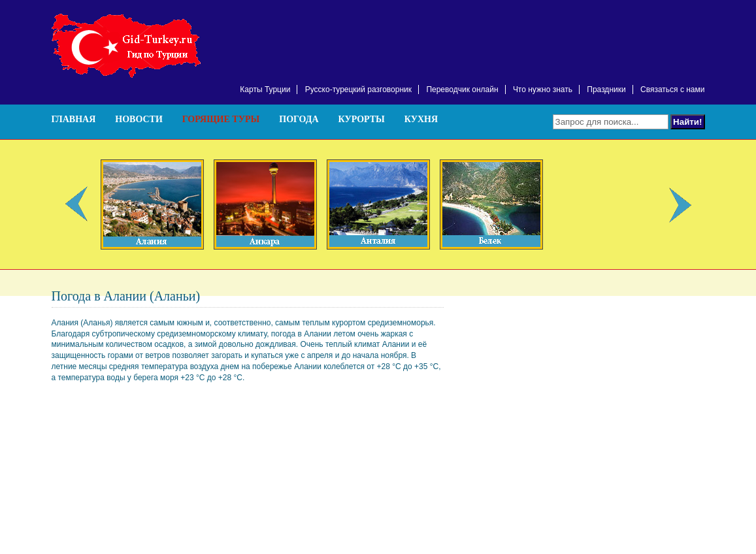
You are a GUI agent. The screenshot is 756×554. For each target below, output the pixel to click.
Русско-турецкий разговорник (358, 90)
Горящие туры (221, 119)
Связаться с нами (672, 90)
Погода (299, 119)
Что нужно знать (543, 90)
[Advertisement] (552, 33)
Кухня (421, 119)
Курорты (362, 119)
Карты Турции (265, 90)
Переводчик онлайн (462, 90)
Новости (139, 119)
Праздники (606, 90)
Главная (74, 119)
